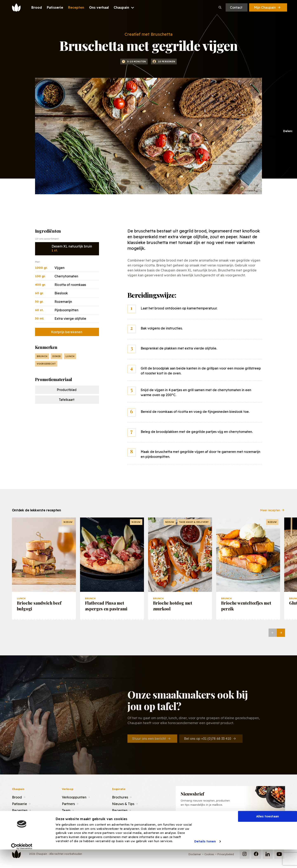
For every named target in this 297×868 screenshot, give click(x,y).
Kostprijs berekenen (67, 332)
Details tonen (205, 857)
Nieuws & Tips (123, 803)
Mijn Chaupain (268, 7)
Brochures (120, 797)
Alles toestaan (268, 832)
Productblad (67, 390)
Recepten (20, 810)
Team (66, 810)
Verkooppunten (74, 797)
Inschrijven (262, 820)
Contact (236, 7)
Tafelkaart (67, 400)
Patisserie (19, 803)
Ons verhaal (21, 817)
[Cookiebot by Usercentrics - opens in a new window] (22, 862)
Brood (17, 797)
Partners (68, 803)
